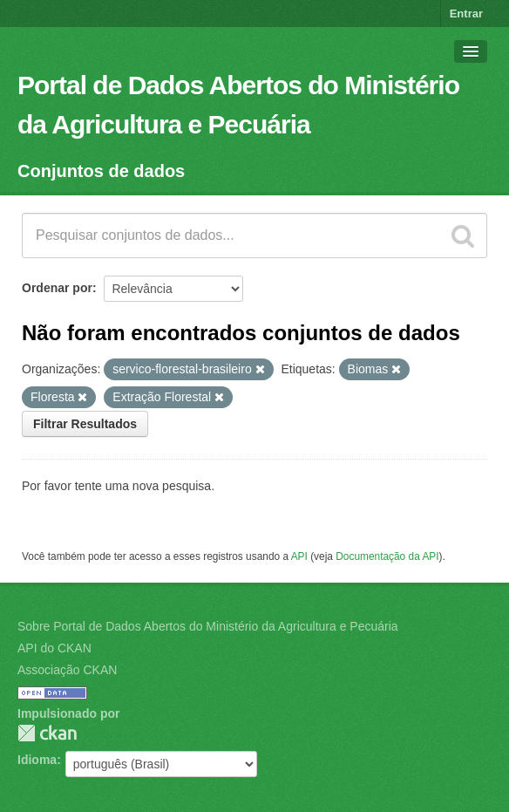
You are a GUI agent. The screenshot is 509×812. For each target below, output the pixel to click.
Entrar (466, 14)
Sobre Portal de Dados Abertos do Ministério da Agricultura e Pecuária (208, 626)
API (299, 556)
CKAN (47, 733)
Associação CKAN (67, 670)
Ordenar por (57, 288)
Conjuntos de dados (101, 171)
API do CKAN (54, 648)
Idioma (37, 760)
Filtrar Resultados (85, 424)
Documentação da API (387, 556)
